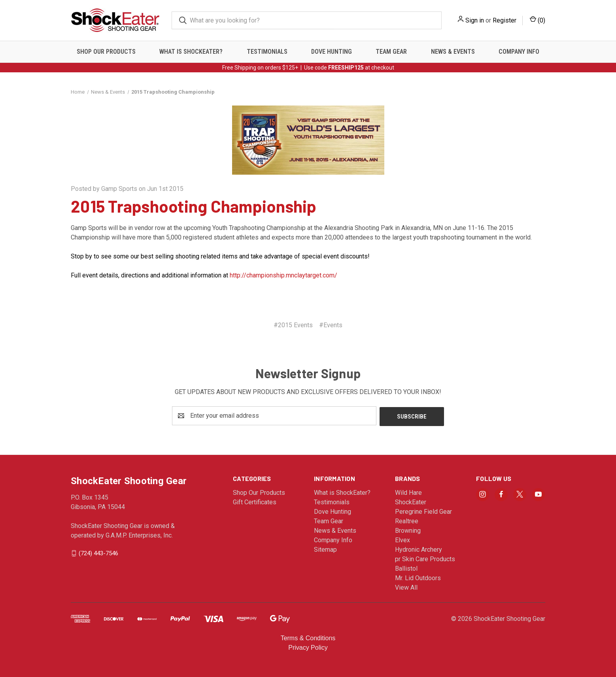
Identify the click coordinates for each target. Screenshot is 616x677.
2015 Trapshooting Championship (194, 206)
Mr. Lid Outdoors (418, 577)
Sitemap (325, 549)
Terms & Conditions (308, 637)
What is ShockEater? (191, 52)
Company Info (519, 52)
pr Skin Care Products (425, 558)
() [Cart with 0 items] (538, 20)
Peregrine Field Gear (423, 511)
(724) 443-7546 (98, 552)
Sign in (475, 20)
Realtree (407, 520)
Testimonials (267, 52)
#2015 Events (293, 325)
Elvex (402, 539)
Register (505, 20)
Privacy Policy (308, 647)
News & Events (453, 52)
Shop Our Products (106, 52)
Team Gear (391, 52)
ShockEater (411, 501)
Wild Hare (408, 492)
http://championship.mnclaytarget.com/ (283, 275)
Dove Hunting (332, 52)
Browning (408, 530)
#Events (331, 325)
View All (406, 587)
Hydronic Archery (419, 549)
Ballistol (406, 568)
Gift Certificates (255, 501)
